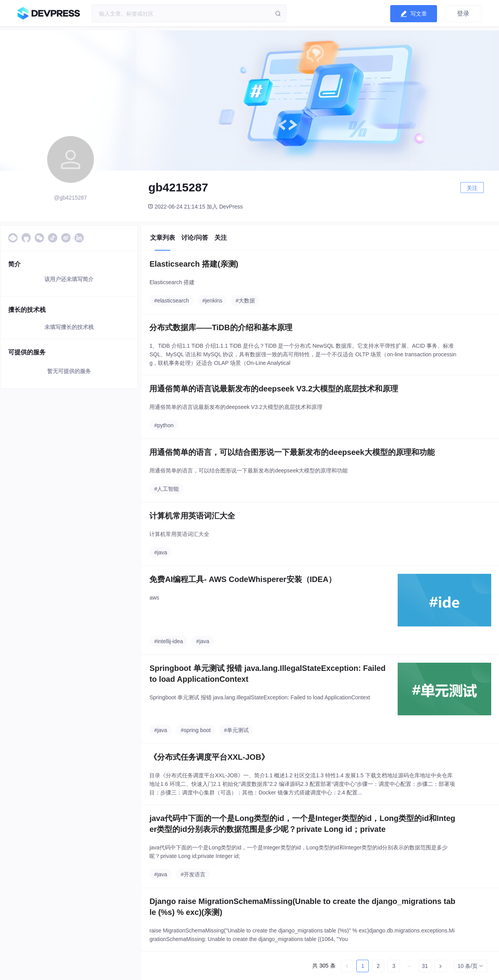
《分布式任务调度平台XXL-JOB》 (209, 757)
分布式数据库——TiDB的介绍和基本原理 (221, 327)
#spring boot (196, 730)
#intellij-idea (168, 641)
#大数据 (245, 301)
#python (164, 425)
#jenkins (212, 301)
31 (425, 966)
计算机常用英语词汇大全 (192, 516)
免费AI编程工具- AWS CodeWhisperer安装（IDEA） (243, 579)
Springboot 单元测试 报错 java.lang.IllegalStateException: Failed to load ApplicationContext (267, 674)
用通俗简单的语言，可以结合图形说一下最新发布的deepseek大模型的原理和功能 (292, 452)
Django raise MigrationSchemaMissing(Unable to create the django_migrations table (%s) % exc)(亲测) (302, 907)
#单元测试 (236, 730)
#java (160, 552)
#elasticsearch (172, 301)
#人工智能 (166, 489)
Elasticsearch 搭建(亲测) (194, 264)
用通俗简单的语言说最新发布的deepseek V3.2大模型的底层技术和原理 (274, 389)
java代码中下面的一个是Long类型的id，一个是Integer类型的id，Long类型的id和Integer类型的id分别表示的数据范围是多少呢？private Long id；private (302, 824)
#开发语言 (193, 874)
